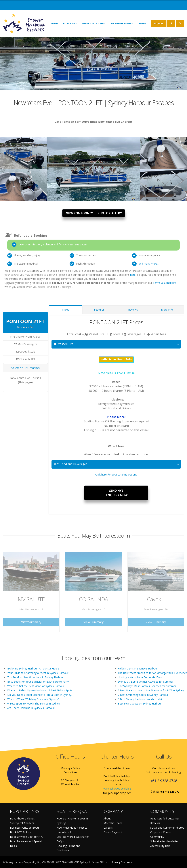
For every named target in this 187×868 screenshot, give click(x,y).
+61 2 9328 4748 (164, 781)
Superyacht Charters (22, 823)
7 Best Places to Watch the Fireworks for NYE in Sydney (151, 690)
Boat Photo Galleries (22, 818)
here (133, 275)
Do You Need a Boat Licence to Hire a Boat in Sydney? (40, 695)
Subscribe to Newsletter (164, 841)
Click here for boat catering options (116, 475)
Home (55, 23)
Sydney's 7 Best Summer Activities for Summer (146, 682)
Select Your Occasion (25, 368)
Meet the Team (113, 823)
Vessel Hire (64, 344)
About (107, 818)
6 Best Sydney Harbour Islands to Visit (140, 699)
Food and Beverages (71, 464)
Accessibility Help (160, 846)
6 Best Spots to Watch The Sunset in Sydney (34, 704)
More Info (167, 310)
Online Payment (113, 832)
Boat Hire (70, 23)
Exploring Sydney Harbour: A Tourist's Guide (33, 668)
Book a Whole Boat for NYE (27, 837)
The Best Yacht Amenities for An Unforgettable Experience (152, 673)
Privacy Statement (123, 862)
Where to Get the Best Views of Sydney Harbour (36, 686)
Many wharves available (117, 789)
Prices (65, 310)
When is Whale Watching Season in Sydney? (33, 699)
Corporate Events (121, 23)
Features (99, 310)
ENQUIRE (158, 23)
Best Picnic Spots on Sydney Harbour (140, 704)
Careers (108, 828)
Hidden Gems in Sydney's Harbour (138, 668)
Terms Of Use (100, 862)
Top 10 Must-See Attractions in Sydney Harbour (36, 677)
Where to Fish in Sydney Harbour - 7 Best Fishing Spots (40, 690)
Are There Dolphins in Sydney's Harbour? (31, 708)
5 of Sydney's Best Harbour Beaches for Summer (147, 686)
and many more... (149, 264)
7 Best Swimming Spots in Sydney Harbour (143, 695)
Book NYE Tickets (21, 832)
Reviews (133, 310)
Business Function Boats (25, 828)
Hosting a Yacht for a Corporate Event (140, 677)
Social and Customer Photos (167, 828)
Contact (143, 23)
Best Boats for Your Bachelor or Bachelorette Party (38, 682)
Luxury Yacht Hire (93, 23)
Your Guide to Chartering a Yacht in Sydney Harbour (38, 673)
